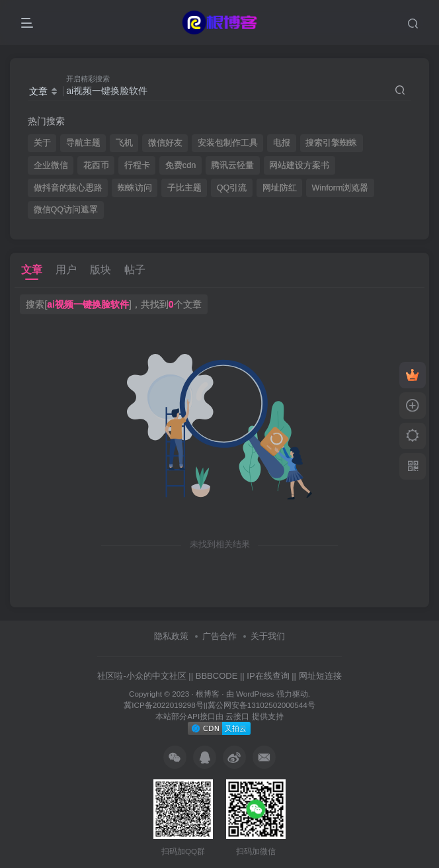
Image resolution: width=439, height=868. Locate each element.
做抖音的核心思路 (68, 188)
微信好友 (165, 143)
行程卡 (137, 165)
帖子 (135, 270)
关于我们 (268, 636)
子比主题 (184, 188)
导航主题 (83, 143)
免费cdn (180, 165)
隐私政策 (171, 636)
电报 (282, 143)
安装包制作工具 (228, 143)
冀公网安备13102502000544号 (261, 705)
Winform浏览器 (340, 188)
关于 (42, 143)
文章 (32, 270)
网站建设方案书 (299, 165)
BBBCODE (217, 676)
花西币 (96, 165)
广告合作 (219, 636)
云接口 (237, 716)
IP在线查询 (268, 676)
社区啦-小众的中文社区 (141, 676)
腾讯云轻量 (232, 165)
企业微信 (51, 165)
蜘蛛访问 (135, 188)
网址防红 (280, 188)
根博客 (208, 694)
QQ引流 (232, 188)
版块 (100, 270)
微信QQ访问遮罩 (66, 210)
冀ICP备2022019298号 (163, 705)
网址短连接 (320, 676)
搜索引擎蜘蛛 (331, 143)
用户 (66, 270)
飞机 (124, 143)
